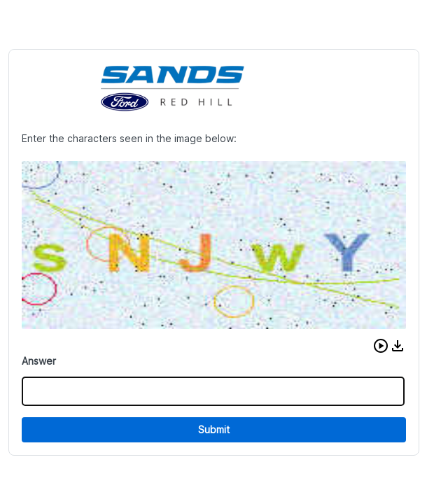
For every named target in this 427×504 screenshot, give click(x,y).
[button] (381, 346)
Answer (39, 361)
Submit (214, 429)
